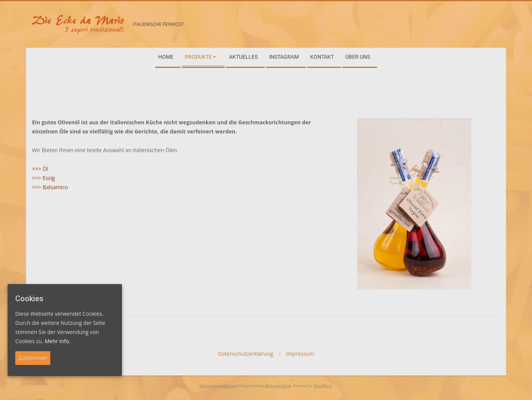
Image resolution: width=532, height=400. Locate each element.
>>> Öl (40, 169)
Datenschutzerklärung (218, 386)
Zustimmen (33, 358)
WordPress (323, 386)
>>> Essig (43, 178)
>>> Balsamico (50, 187)
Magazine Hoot (278, 386)
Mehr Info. (58, 341)
